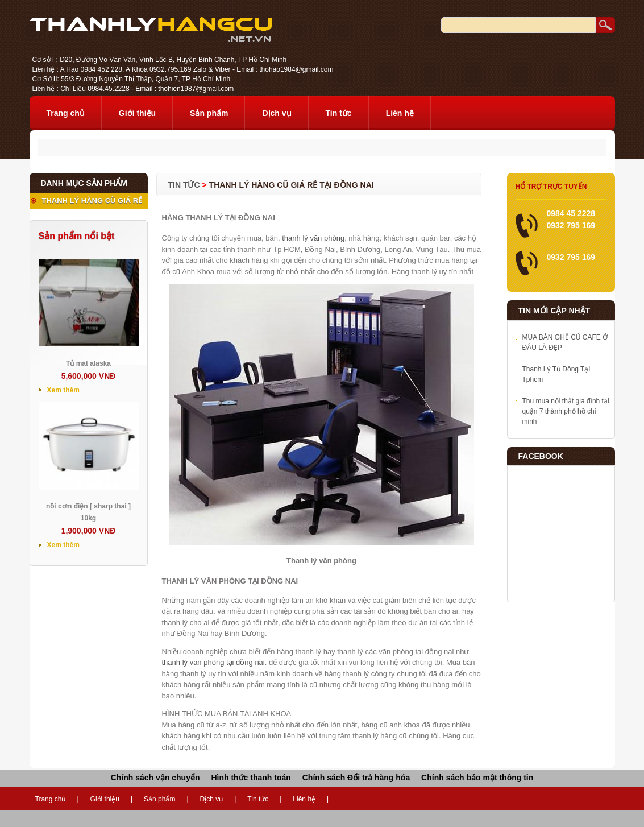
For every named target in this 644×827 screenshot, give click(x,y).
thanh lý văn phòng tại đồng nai (213, 662)
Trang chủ (66, 113)
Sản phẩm (209, 113)
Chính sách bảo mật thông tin (477, 778)
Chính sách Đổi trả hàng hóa (356, 778)
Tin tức (339, 113)
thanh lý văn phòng (313, 238)
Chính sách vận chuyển (155, 778)
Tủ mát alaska (88, 363)
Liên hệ (400, 113)
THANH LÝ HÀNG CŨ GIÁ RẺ (92, 200)
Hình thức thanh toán (251, 778)
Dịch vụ (277, 113)
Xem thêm (63, 390)
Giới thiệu (137, 113)
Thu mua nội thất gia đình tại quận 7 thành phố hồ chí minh (566, 411)
